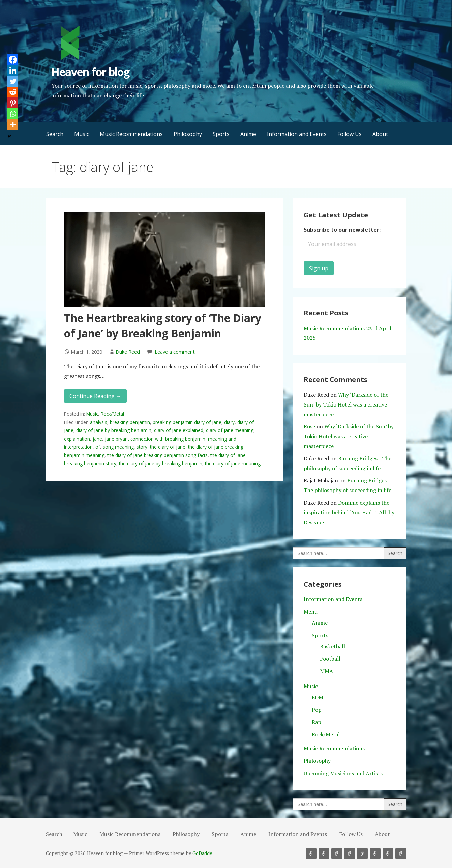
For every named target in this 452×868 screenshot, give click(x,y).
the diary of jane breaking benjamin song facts (157, 455)
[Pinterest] (13, 103)
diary (229, 422)
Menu (311, 612)
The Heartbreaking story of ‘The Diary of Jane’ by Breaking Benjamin (163, 326)
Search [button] (55, 134)
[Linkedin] (13, 71)
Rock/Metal (112, 414)
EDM (318, 697)
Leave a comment (175, 352)
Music (82, 134)
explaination (77, 439)
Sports (221, 134)
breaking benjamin (130, 422)
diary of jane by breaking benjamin (114, 430)
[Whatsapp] (13, 114)
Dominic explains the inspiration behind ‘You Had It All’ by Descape (349, 512)
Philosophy (188, 134)
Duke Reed (128, 352)
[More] (13, 124)
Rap (317, 722)
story (142, 447)
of (98, 447)
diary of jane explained (179, 430)
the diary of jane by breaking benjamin (161, 463)
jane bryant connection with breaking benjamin (155, 439)
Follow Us (350, 134)
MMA (326, 671)
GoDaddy (202, 853)
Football (330, 659)
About (380, 134)
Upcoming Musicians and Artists (343, 773)
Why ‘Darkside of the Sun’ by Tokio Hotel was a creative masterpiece (346, 404)
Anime (248, 134)
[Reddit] (13, 92)
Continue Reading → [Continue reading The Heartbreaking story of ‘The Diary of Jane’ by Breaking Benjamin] (95, 396)
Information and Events (297, 134)
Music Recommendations (131, 134)
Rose (309, 426)
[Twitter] (13, 81)
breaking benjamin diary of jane (187, 422)
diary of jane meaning (230, 430)
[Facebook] (13, 60)
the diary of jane (168, 447)
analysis (99, 422)
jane (97, 439)
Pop (317, 710)
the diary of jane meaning (233, 463)
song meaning (118, 447)
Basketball (333, 646)
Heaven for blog (91, 72)
